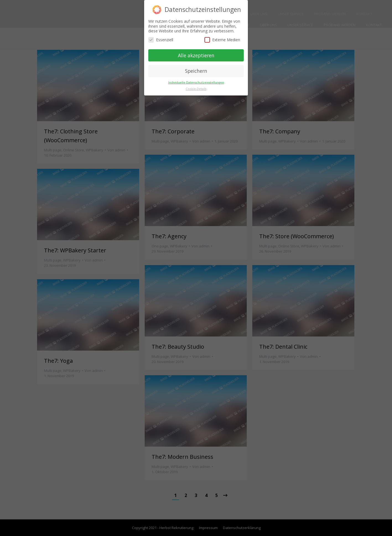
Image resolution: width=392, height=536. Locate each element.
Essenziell (161, 40)
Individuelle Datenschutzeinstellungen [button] (196, 82)
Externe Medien (222, 40)
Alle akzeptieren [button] (196, 55)
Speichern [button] (196, 71)
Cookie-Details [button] (196, 89)
